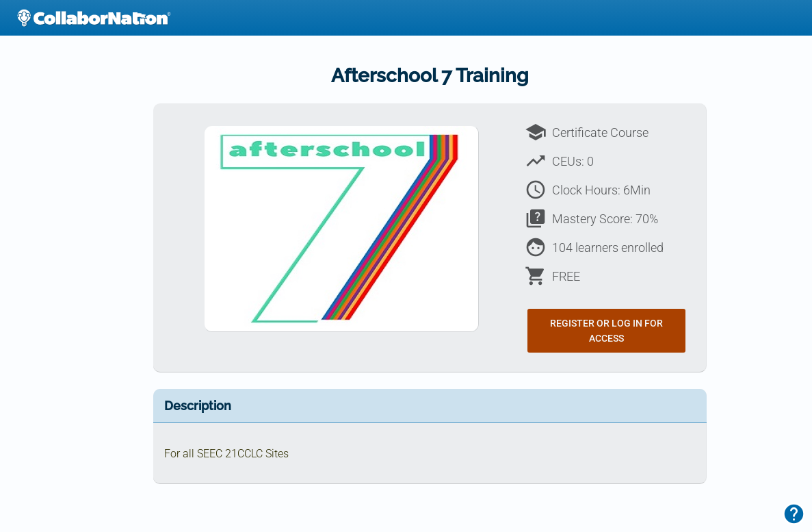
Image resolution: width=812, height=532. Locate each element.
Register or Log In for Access (606, 331)
